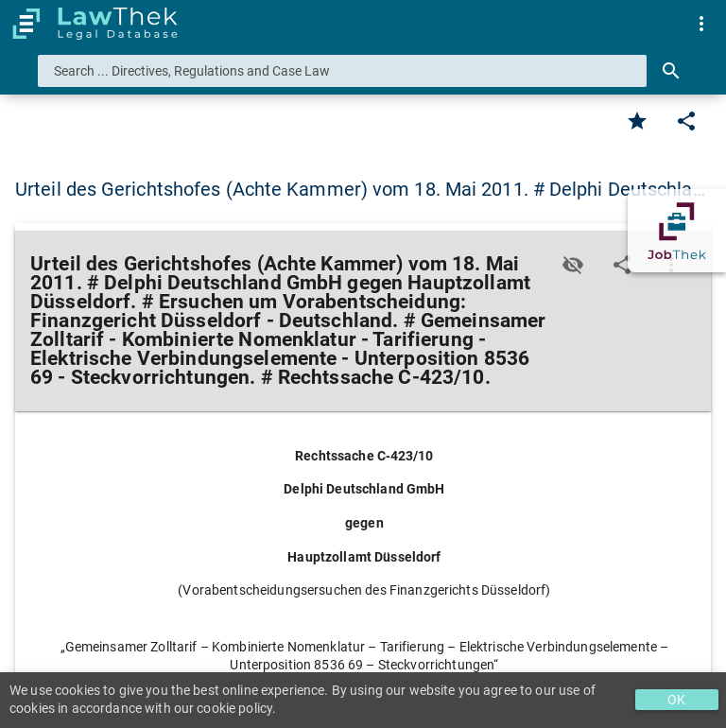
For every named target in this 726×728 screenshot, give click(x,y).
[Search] (671, 71)
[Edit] (686, 121)
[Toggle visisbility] (573, 265)
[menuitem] (701, 24)
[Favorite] (637, 121)
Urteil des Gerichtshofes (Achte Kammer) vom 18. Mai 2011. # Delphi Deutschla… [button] (360, 189)
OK (676, 700)
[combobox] (342, 71)
